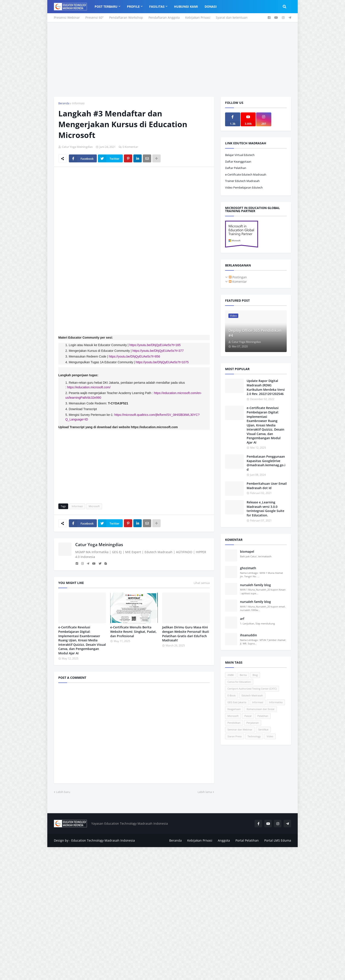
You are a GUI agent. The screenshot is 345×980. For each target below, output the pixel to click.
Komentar (238, 282)
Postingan (238, 277)
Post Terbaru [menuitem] (106, 6)
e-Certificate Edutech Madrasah (246, 174)
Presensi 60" (95, 17)
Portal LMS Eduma (278, 840)
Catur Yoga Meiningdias (99, 545)
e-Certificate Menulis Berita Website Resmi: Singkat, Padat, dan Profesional (133, 631)
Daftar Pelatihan (236, 168)
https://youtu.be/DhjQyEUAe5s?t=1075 (162, 362)
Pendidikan (234, 723)
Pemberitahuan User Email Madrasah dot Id (267, 486)
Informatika (276, 702)
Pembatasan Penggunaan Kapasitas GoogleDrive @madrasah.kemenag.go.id (266, 463)
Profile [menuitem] (133, 6)
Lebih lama (205, 792)
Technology (254, 736)
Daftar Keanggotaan (238, 161)
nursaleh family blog (255, 585)
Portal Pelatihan (247, 840)
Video (270, 736)
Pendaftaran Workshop (126, 17)
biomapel (247, 551)
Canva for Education (239, 682)
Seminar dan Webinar (240, 729)
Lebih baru (63, 792)
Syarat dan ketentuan (232, 17)
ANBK (231, 675)
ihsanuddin (249, 635)
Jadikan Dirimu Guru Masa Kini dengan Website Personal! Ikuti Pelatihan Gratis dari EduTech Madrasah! (186, 634)
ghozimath (248, 568)
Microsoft (94, 506)
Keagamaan (234, 709)
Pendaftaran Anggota (164, 17)
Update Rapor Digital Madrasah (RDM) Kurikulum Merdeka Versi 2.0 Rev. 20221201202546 (266, 387)
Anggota (224, 840)
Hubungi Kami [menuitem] (186, 6)
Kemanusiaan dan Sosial (261, 709)
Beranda (64, 103)
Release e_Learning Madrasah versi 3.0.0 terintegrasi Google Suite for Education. (265, 509)
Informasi (78, 103)
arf (242, 619)
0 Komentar (130, 147)
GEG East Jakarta (237, 702)
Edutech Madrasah (252, 695)
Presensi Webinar (67, 17)
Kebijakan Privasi (198, 17)
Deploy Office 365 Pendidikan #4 (255, 333)
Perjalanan (253, 723)
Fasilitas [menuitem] (157, 6)
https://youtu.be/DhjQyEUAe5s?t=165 (155, 345)
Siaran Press (235, 736)
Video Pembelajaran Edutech (244, 187)
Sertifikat (263, 729)
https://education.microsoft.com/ (89, 387)
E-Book (232, 695)
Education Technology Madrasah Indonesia (103, 840)
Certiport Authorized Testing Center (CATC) (252, 689)
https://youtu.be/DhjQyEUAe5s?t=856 (134, 356)
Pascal (248, 716)
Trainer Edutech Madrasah (242, 181)
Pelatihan (263, 716)
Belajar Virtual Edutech (240, 155)
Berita (243, 675)
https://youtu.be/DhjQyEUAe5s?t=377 (158, 351)
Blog (255, 675)
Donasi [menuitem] (211, 6)
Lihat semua (202, 583)
